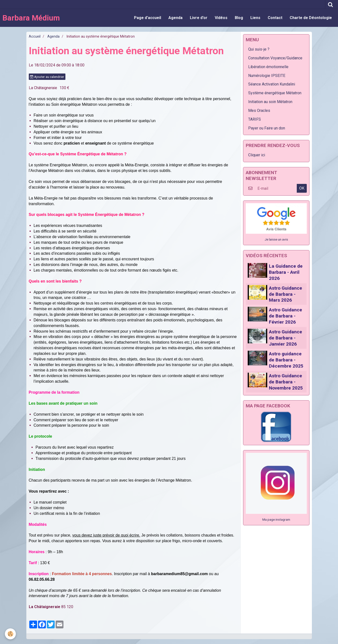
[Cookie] (10, 634)
